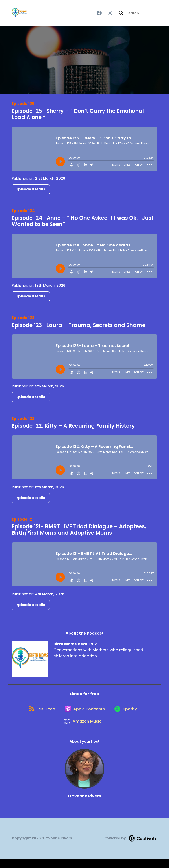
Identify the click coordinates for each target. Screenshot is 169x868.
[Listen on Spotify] (127, 714)
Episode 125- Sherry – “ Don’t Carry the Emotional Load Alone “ (78, 117)
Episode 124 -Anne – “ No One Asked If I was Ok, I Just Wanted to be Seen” (83, 224)
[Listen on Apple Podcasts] (84, 714)
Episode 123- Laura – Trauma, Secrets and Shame (78, 328)
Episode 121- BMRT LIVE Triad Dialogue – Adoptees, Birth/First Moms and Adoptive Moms (79, 532)
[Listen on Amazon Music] (82, 730)
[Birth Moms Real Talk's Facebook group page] (99, 14)
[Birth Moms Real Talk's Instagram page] (107, 14)
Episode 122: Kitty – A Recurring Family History (73, 428)
